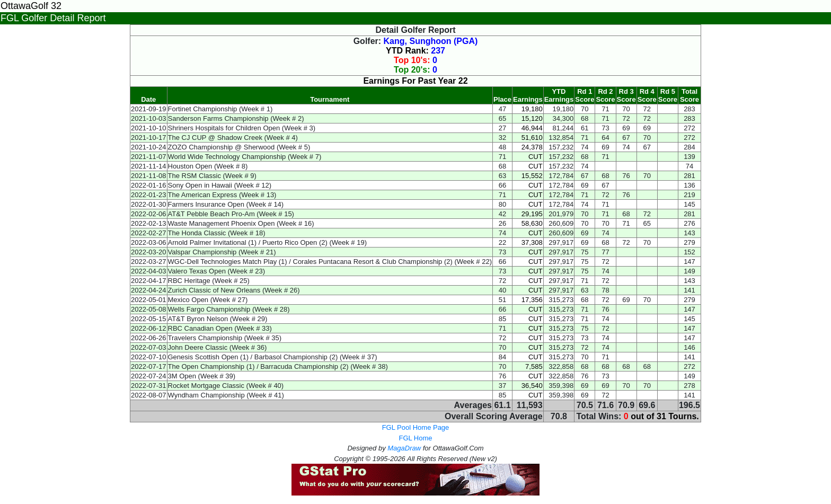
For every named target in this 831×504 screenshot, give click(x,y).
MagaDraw (404, 448)
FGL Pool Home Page (416, 427)
